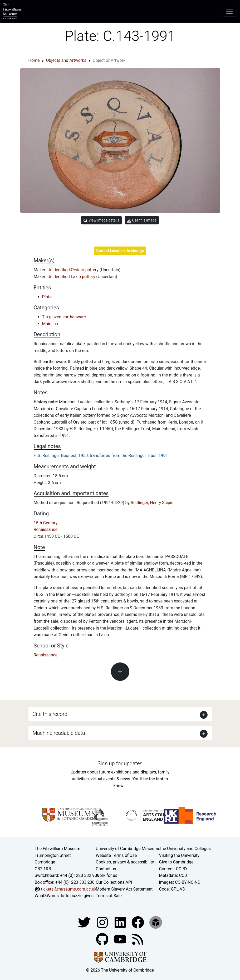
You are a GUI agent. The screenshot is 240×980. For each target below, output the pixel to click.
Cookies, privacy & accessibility (125, 862)
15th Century (46, 523)
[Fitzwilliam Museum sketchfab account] (156, 922)
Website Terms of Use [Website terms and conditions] (116, 855)
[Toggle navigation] (229, 11)
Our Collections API (114, 882)
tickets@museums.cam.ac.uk (68, 889)
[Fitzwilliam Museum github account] (103, 939)
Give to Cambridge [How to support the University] (176, 862)
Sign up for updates (120, 763)
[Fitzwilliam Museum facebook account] (121, 922)
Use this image (142, 220)
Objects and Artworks (66, 60)
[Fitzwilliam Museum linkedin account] (138, 922)
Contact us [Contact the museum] (106, 869)
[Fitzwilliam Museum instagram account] (103, 922)
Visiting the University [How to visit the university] (179, 855)
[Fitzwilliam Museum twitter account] (85, 922)
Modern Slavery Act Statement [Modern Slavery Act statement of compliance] (124, 889)
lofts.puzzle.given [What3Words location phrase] (77, 896)
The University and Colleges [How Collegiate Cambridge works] (185, 849)
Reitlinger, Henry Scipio (152, 503)
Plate (47, 297)
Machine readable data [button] (59, 733)
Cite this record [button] (50, 714)
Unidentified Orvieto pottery (74, 270)
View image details (101, 220)
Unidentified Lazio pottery (72, 277)
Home (34, 60)
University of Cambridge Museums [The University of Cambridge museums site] (128, 849)
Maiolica (50, 324)
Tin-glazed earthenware (64, 317)
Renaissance (46, 529)
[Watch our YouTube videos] (121, 939)
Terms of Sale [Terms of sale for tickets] (109, 896)
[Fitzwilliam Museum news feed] (138, 939)
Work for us (107, 875)
